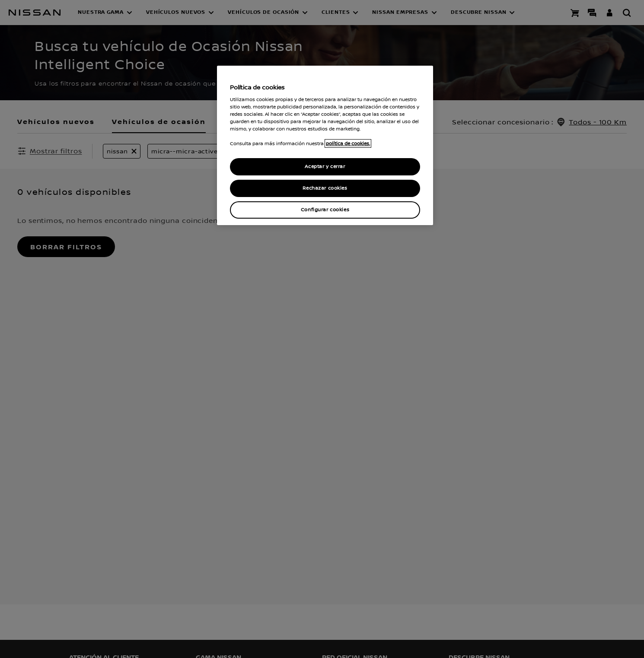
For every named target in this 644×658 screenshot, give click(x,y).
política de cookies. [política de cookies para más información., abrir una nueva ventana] (348, 143)
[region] (325, 145)
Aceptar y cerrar (325, 167)
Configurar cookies (325, 210)
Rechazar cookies (325, 188)
